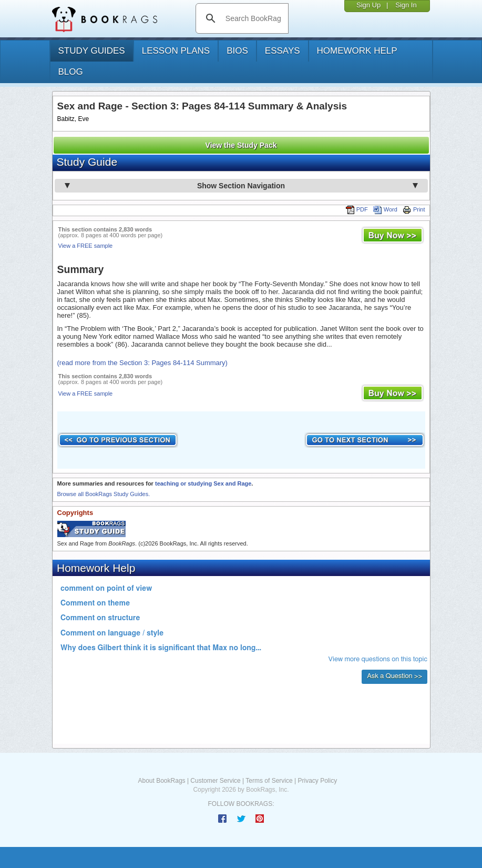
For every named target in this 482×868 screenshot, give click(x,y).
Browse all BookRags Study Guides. (104, 494)
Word (385, 209)
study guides (92, 51)
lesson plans (176, 51)
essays (283, 51)
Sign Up (368, 5)
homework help (357, 51)
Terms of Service (269, 781)
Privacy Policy (317, 781)
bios (237, 51)
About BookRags (162, 781)
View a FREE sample (86, 246)
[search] (253, 18)
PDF (357, 209)
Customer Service (215, 781)
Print (414, 209)
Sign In (406, 5)
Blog (71, 72)
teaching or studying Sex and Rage (203, 483)
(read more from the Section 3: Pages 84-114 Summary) (142, 363)
